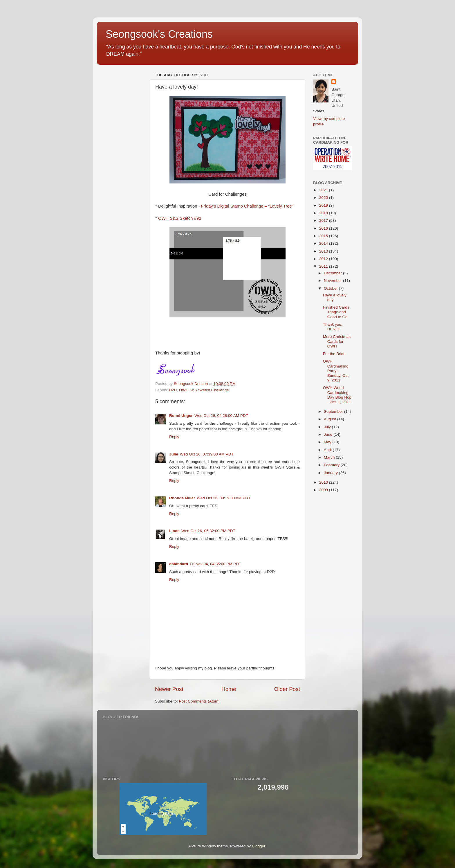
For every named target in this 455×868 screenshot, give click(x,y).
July (328, 427)
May (328, 442)
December (333, 273)
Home (229, 689)
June (329, 434)
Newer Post (169, 689)
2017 (324, 220)
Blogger (259, 846)
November (333, 281)
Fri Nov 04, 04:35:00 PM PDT (215, 564)
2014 (324, 243)
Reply (174, 437)
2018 (324, 213)
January (331, 473)
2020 (324, 198)
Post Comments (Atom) (199, 701)
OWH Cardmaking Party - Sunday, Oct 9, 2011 (336, 371)
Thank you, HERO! (333, 327)
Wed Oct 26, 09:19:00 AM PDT (224, 498)
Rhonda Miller (182, 498)
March (330, 457)
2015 (324, 236)
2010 (324, 482)
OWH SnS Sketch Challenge (204, 390)
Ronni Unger (181, 416)
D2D (173, 390)
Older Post (287, 689)
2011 (324, 266)
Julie (174, 454)
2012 (324, 259)
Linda (174, 531)
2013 (324, 251)
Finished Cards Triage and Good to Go (336, 312)
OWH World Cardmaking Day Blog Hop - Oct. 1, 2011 (337, 395)
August (331, 419)
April (328, 450)
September (334, 412)
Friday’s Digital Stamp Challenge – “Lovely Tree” (247, 206)
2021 (324, 190)
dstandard (179, 564)
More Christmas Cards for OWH (337, 341)
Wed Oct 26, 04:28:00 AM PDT (221, 416)
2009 (324, 490)
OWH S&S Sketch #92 (180, 218)
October (331, 288)
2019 (324, 205)
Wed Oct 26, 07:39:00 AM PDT (207, 454)
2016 (324, 228)
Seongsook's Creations (159, 34)
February (332, 465)
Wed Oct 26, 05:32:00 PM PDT (208, 531)
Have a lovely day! (335, 297)
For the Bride (334, 354)
